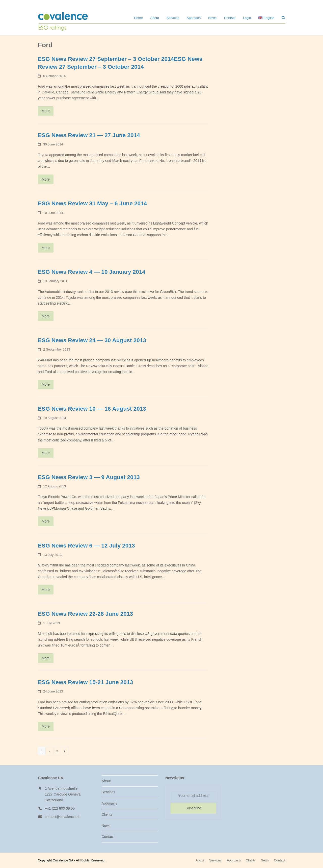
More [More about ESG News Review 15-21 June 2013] (46, 726)
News (106, 826)
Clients (107, 814)
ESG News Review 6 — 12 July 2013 (86, 546)
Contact (108, 837)
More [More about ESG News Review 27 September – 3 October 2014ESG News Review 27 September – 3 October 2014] (46, 111)
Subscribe (193, 808)
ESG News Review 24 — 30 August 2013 (92, 340)
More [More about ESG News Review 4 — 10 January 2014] (46, 316)
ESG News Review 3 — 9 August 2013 (89, 477)
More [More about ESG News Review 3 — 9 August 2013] (46, 521)
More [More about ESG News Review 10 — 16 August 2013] (46, 453)
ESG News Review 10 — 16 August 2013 (92, 409)
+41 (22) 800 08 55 (60, 808)
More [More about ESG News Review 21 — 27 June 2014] (46, 179)
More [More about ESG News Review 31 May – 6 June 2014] (46, 248)
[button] (284, 18)
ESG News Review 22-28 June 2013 (85, 614)
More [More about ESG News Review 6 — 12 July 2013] (46, 590)
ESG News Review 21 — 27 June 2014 (89, 135)
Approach (109, 803)
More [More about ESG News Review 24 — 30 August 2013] (46, 384)
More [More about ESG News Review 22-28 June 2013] (46, 658)
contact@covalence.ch (63, 817)
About (106, 781)
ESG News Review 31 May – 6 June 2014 (92, 203)
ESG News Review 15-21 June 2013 (85, 682)
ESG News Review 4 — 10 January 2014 (92, 272)
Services (109, 792)
